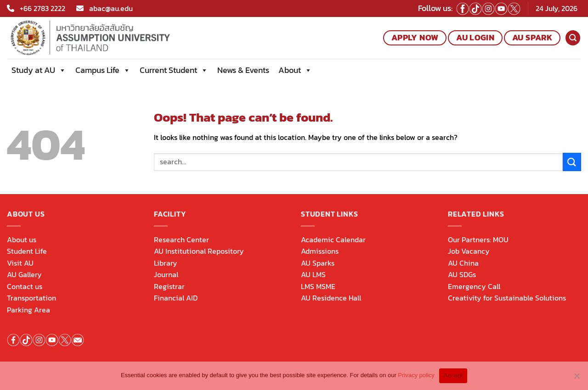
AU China (463, 263)
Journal (166, 274)
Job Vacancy (469, 251)
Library (166, 263)
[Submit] (572, 162)
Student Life (27, 251)
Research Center (181, 240)
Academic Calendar (333, 240)
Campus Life (103, 70)
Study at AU (39, 70)
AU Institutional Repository (199, 251)
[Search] (573, 38)
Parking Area (28, 310)
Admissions (320, 251)
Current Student (174, 70)
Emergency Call (474, 286)
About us (22, 240)
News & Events (243, 70)
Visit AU (20, 263)
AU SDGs (462, 274)
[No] (577, 379)
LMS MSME (318, 286)
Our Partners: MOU (478, 240)
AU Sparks (318, 263)
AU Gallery (24, 274)
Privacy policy (416, 375)
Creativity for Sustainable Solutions (507, 298)
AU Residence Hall (331, 298)
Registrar (169, 286)
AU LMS (313, 274)
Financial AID (176, 298)
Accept (453, 376)
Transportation (31, 298)
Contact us (25, 286)
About (295, 70)
